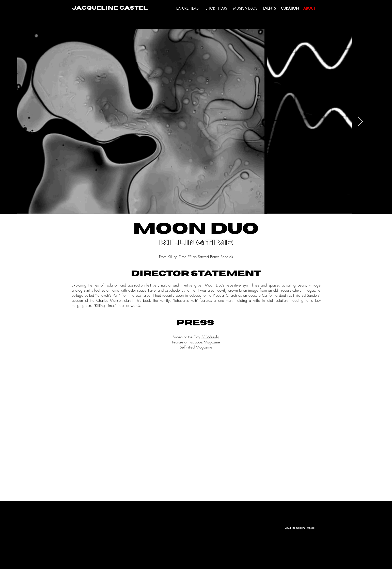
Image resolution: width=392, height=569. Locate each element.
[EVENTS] (270, 8)
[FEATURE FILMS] (187, 8)
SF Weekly (210, 337)
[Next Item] (360, 122)
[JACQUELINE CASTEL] (110, 8)
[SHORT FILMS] (216, 8)
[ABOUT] (309, 8)
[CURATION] (290, 8)
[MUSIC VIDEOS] (245, 8)
